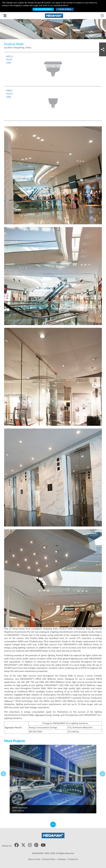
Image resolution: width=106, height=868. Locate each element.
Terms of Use (34, 859)
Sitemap (62, 859)
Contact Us (73, 859)
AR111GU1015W (10, 60)
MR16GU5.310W (9, 94)
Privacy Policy (49, 859)
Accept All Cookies (43, 9)
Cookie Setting (65, 9)
